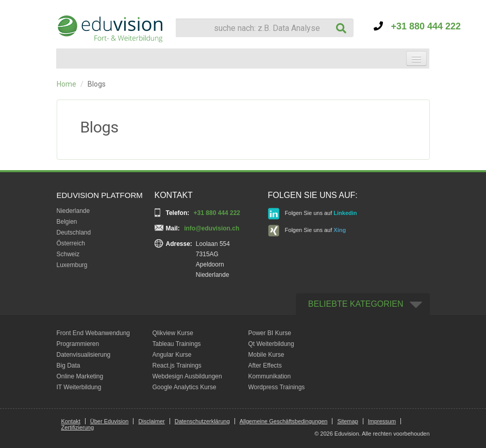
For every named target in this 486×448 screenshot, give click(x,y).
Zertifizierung (78, 427)
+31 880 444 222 (417, 26)
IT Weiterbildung (79, 387)
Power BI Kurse (270, 333)
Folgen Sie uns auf (313, 214)
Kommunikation (270, 376)
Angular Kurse (172, 355)
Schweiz (68, 254)
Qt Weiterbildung (271, 344)
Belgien (67, 222)
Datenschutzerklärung (202, 421)
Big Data (69, 366)
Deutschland (74, 233)
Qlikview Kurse (173, 333)
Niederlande (73, 211)
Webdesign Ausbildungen (187, 376)
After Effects (265, 366)
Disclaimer (151, 421)
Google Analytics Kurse (185, 387)
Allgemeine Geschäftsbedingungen (284, 421)
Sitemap (347, 421)
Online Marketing (80, 376)
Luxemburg (72, 265)
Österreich (71, 243)
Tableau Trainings (177, 344)
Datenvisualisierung (84, 355)
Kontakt (71, 421)
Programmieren (78, 344)
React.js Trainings (177, 366)
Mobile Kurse (266, 355)
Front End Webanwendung (94, 333)
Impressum (382, 421)
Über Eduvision (110, 421)
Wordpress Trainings (277, 387)
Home (66, 84)
